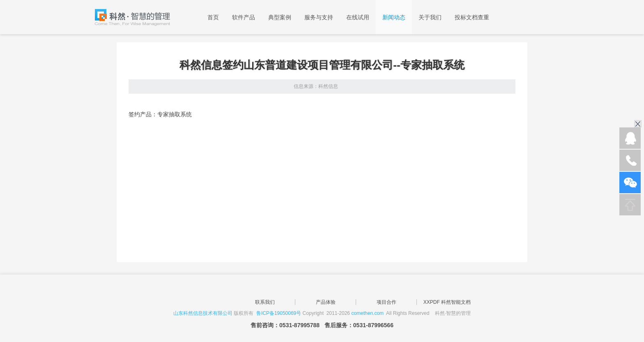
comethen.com (367, 313)
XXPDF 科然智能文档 (447, 302)
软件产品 (244, 17)
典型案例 (280, 17)
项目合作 (386, 302)
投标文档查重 (472, 17)
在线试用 (358, 17)
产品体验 (326, 302)
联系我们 (265, 302)
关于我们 (430, 17)
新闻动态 (394, 17)
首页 (213, 17)
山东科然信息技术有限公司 (203, 313)
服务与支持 (319, 17)
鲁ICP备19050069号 (279, 313)
